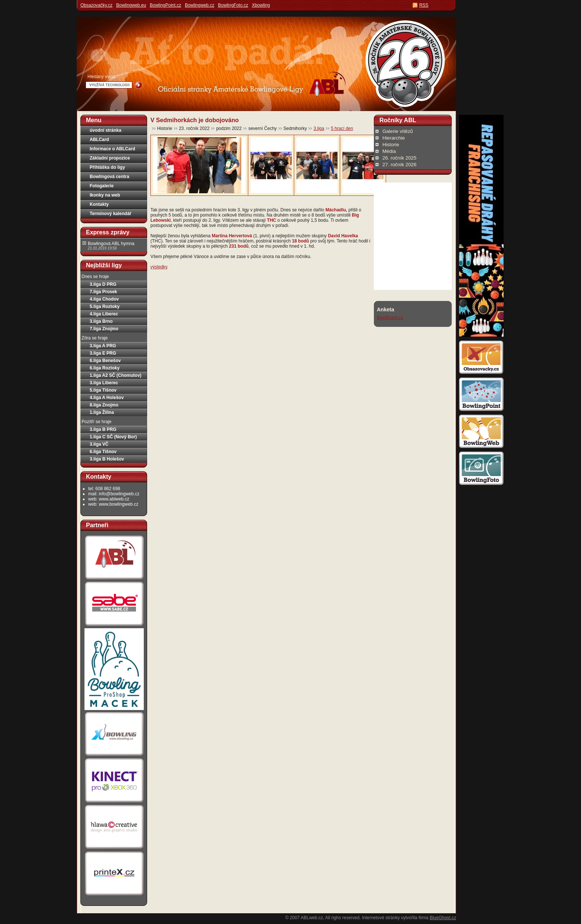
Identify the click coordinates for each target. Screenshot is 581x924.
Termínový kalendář (111, 214)
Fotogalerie (102, 186)
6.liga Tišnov (103, 452)
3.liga (319, 128)
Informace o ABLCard (112, 149)
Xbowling (261, 5)
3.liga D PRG (103, 284)
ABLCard (99, 140)
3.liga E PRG (103, 353)
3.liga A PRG (103, 346)
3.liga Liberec (104, 383)
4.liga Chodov (104, 299)
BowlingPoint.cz (165, 5)
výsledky (159, 267)
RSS (424, 5)
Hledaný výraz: (102, 77)
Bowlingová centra (109, 177)
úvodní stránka (105, 130)
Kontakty (99, 204)
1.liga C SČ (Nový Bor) (113, 437)
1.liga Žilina (102, 412)
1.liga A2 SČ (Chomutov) (116, 375)
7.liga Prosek (103, 292)
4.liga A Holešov (107, 398)
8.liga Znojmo (104, 405)
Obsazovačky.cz (96, 5)
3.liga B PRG (103, 429)
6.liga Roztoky (105, 368)
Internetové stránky (381, 918)
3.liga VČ (99, 444)
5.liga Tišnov (103, 390)
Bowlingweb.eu (131, 5)
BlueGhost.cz (443, 918)
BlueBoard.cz (390, 318)
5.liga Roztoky (105, 307)
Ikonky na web (105, 195)
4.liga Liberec (104, 314)
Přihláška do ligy (107, 167)
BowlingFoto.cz (233, 5)
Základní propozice (110, 158)
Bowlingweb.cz (200, 5)
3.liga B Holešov (107, 459)
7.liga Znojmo (104, 329)
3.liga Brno (101, 321)
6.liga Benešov (105, 361)
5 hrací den (342, 128)
